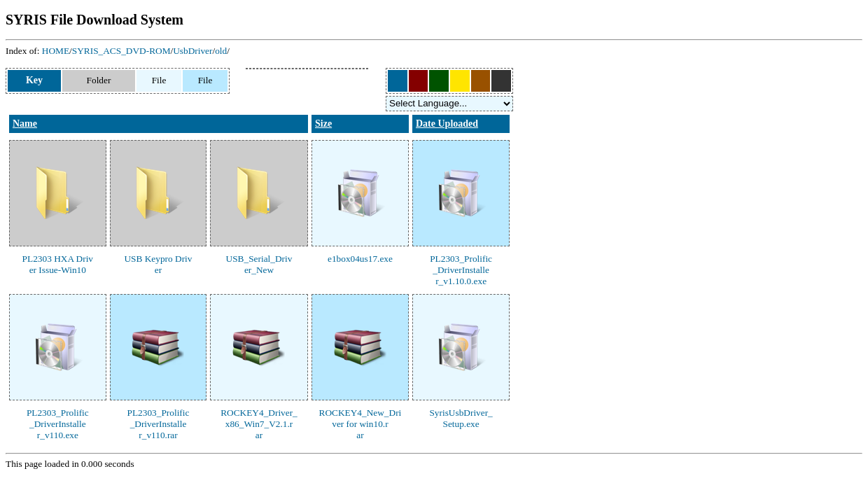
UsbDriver (192, 51)
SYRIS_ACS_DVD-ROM (121, 51)
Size (323, 124)
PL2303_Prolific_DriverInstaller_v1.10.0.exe (461, 270)
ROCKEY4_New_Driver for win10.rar (360, 424)
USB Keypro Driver (158, 264)
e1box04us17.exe (360, 259)
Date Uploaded (447, 124)
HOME (56, 51)
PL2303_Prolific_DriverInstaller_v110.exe (58, 424)
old (221, 51)
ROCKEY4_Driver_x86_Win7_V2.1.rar (259, 424)
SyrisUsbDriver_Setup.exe (461, 418)
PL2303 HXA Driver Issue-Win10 (58, 264)
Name (25, 124)
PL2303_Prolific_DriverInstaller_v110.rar (159, 424)
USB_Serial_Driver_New (259, 264)
